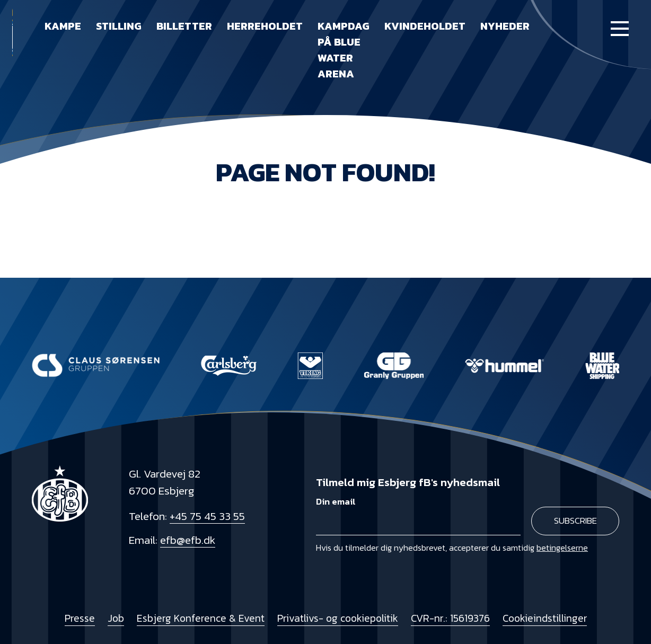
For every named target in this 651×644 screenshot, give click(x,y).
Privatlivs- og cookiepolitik (338, 618)
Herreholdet (265, 26)
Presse (80, 618)
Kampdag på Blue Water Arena (344, 50)
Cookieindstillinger (545, 618)
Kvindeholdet (425, 26)
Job (116, 618)
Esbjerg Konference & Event (201, 618)
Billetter (184, 26)
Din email (336, 502)
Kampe (63, 26)
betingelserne (562, 548)
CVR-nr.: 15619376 (450, 618)
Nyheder (505, 26)
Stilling (119, 26)
